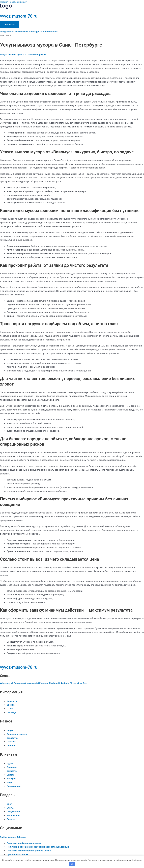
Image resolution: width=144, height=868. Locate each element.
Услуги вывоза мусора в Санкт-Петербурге (23, 54)
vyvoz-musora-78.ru (19, 16)
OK (72, 864)
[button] (72, 35)
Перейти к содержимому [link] (13, 2)
